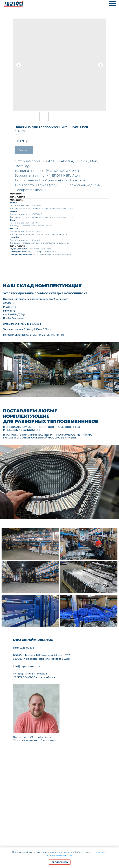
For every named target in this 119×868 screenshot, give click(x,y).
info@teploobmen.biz (27, 666)
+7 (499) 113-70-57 (24, 674)
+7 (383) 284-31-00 (24, 677)
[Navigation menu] (113, 4)
